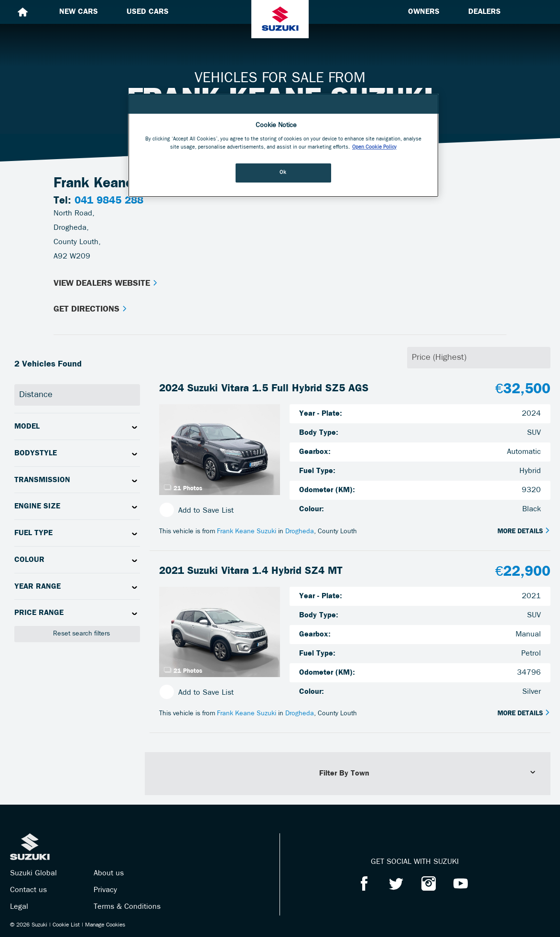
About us (109, 873)
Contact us (28, 890)
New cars (79, 12)
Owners (424, 12)
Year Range (38, 587)
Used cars (148, 12)
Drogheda (300, 532)
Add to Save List (196, 511)
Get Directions (91, 309)
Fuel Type (33, 533)
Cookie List (66, 925)
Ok (283, 172)
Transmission (42, 480)
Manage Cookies (105, 925)
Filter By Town (428, 773)
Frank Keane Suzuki (247, 532)
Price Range (39, 613)
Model (27, 427)
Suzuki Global (33, 873)
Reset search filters (77, 634)
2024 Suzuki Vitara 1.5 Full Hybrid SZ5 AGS (264, 389)
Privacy (105, 890)
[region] (283, 145)
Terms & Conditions (127, 907)
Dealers (485, 12)
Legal (19, 907)
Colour (29, 560)
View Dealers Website (106, 284)
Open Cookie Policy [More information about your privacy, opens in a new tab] (374, 147)
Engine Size (37, 506)
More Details (524, 531)
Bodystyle (36, 453)
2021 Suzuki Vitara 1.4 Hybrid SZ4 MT (251, 571)
